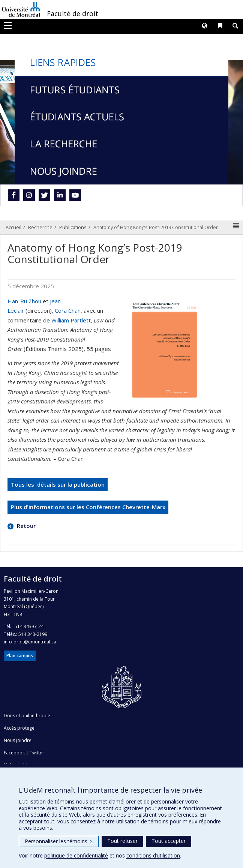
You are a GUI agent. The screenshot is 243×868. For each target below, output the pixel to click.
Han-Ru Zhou (24, 301)
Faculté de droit (73, 13)
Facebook (14, 753)
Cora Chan (68, 310)
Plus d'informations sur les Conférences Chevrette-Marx (88, 507)
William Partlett (71, 320)
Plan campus (20, 656)
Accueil (13, 227)
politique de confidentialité (76, 855)
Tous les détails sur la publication (58, 484)
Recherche (40, 227)
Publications (73, 227)
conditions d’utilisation (153, 855)
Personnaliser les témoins (59, 841)
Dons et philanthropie (27, 716)
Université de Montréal (21, 9)
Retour (25, 526)
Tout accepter (169, 841)
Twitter (37, 753)
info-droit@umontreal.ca (30, 642)
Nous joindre (18, 740)
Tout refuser (122, 841)
